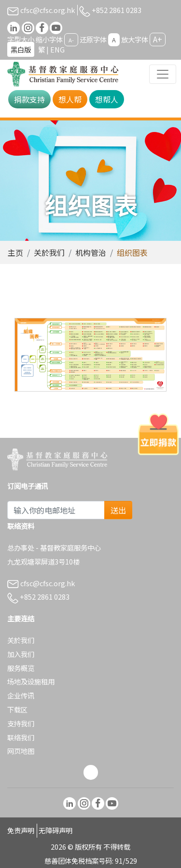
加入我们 (21, 654)
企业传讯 (21, 695)
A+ (158, 39)
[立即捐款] (158, 434)
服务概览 (21, 668)
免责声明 (21, 830)
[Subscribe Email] (56, 510)
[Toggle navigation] (163, 74)
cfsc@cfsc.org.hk (41, 10)
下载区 (17, 709)
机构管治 (91, 252)
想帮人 (107, 99)
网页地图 (21, 751)
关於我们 (49, 252)
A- (71, 40)
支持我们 (21, 723)
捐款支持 (29, 99)
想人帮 (70, 99)
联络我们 (21, 737)
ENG (57, 49)
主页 (15, 252)
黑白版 (21, 49)
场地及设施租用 (31, 681)
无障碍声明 (56, 830)
